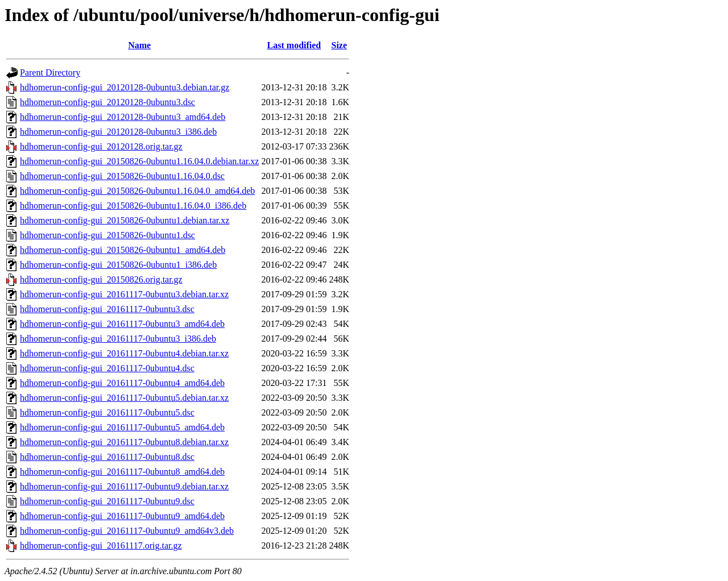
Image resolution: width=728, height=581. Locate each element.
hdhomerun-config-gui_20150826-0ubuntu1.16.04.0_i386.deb (133, 206)
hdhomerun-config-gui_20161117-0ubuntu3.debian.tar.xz (124, 294)
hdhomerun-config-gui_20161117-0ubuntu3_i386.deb (118, 339)
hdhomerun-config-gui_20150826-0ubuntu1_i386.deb (118, 265)
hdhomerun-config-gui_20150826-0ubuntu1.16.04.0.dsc (122, 176)
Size (339, 45)
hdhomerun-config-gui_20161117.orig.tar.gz (101, 545)
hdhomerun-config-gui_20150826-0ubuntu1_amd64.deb (123, 250)
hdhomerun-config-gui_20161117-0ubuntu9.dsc (107, 501)
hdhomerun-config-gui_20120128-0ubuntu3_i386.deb (118, 132)
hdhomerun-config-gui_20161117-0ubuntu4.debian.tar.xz (124, 353)
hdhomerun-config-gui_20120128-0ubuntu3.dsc (107, 102)
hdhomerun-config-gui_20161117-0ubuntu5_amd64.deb (122, 427)
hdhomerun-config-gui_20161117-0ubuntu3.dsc (107, 309)
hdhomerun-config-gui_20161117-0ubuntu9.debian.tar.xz (124, 486)
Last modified (294, 45)
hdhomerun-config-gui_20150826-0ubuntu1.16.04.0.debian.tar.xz (139, 161)
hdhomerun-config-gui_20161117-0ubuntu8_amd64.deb (122, 472)
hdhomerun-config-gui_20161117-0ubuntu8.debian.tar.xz (124, 442)
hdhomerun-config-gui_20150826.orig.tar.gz (101, 279)
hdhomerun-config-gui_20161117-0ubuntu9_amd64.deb (122, 516)
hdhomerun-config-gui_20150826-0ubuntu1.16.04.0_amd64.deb (137, 191)
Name (139, 45)
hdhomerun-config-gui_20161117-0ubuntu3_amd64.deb (122, 324)
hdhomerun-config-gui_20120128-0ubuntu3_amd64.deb (123, 117)
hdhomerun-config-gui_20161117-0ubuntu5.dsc (107, 412)
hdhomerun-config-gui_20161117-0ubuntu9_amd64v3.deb (127, 531)
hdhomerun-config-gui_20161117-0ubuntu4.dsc (107, 368)
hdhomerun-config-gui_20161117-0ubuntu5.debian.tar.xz (124, 398)
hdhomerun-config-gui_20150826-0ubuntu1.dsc (107, 235)
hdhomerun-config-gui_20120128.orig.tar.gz (101, 146)
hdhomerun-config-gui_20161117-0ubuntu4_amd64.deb (122, 383)
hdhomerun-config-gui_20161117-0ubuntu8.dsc (107, 457)
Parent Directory (50, 72)
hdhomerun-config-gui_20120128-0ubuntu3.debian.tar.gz (125, 87)
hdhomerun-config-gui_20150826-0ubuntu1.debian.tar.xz (125, 220)
